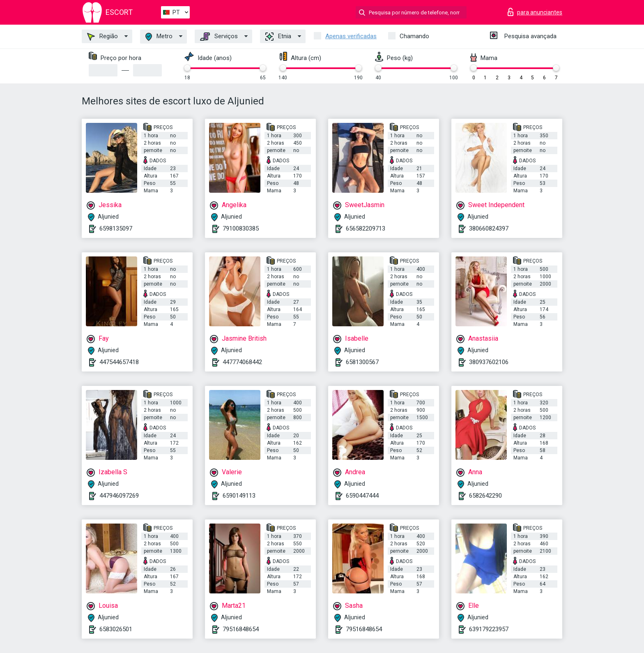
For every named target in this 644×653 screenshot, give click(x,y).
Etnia (278, 37)
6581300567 (362, 362)
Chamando (414, 36)
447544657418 (119, 362)
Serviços (219, 37)
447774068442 (242, 362)
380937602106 (489, 362)
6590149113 (239, 496)
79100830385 (241, 228)
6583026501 (116, 629)
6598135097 (116, 228)
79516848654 (241, 629)
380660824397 (489, 228)
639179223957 (489, 629)
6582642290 (485, 496)
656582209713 (366, 228)
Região (102, 37)
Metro (159, 37)
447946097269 (119, 496)
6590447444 (362, 496)
